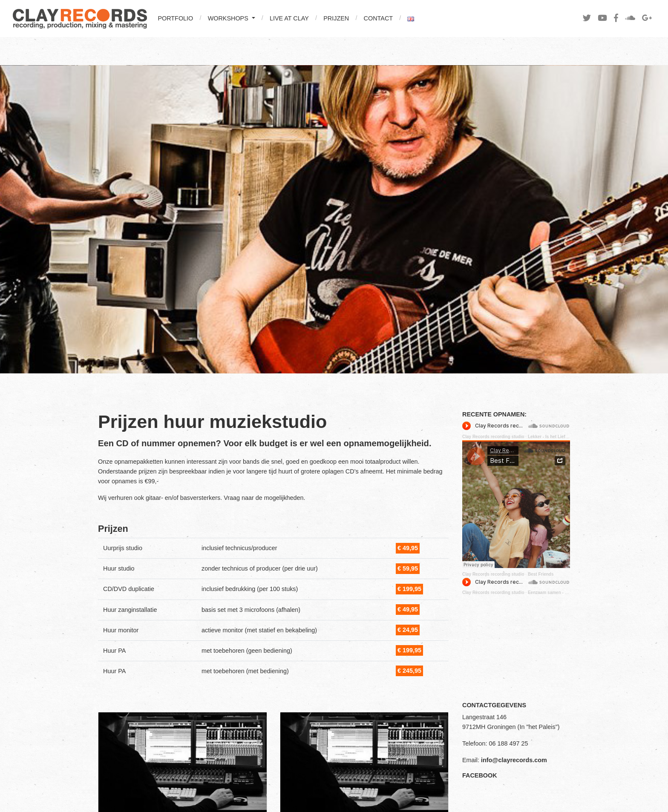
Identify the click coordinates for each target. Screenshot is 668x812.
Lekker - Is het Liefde (549, 437)
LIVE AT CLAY (289, 18)
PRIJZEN (336, 18)
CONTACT (378, 18)
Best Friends (541, 574)
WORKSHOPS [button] (229, 18)
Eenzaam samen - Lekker (553, 593)
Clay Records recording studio (493, 437)
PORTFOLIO (175, 18)
